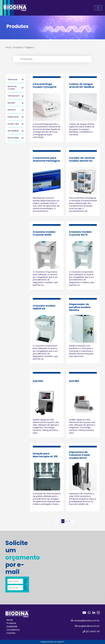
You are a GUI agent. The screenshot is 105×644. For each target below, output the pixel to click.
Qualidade (12, 626)
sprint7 (61, 642)
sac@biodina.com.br (87, 626)
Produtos (18, 47)
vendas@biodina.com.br (85, 621)
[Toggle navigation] (98, 8)
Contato (11, 633)
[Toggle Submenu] (23, 79)
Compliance (13, 630)
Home (10, 620)
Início (8, 47)
